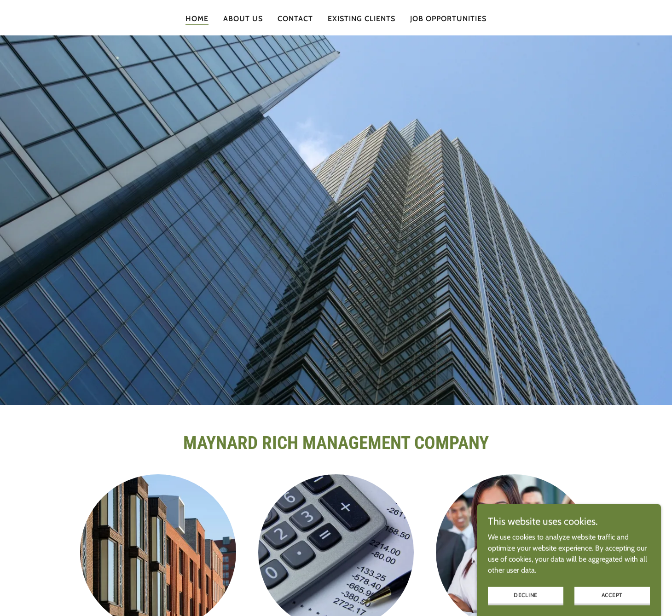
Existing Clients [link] (362, 19)
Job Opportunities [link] (448, 19)
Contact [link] (295, 19)
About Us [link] (243, 19)
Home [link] (197, 19)
